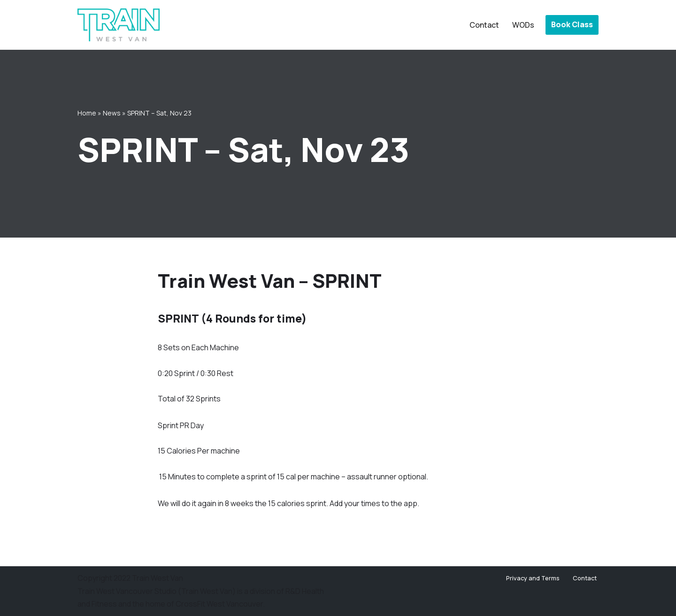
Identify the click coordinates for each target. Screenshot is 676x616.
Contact (484, 25)
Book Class (572, 24)
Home (87, 113)
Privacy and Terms (533, 578)
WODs (523, 25)
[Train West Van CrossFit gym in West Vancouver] (119, 25)
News (112, 113)
